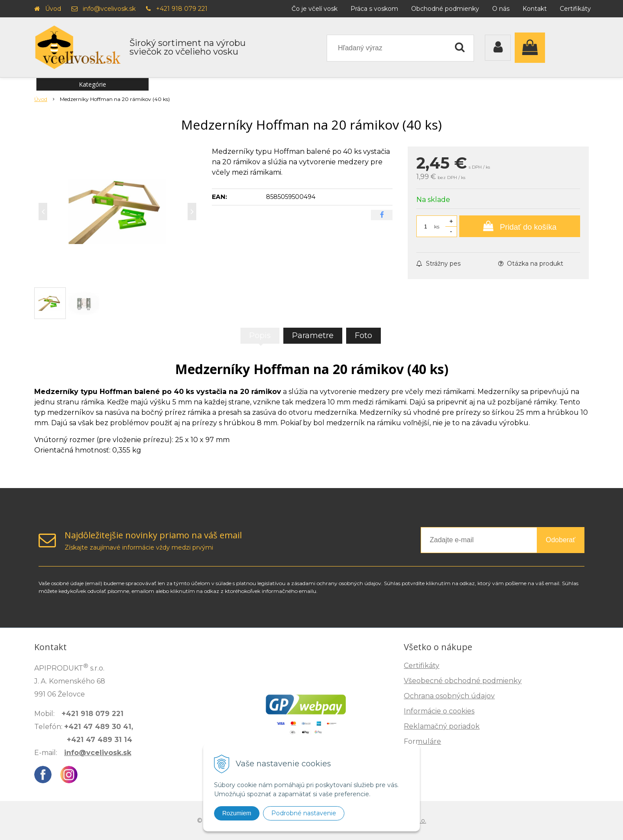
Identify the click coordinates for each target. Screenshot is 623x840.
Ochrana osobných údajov (449, 696)
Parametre (313, 335)
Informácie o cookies (439, 711)
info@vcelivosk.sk (109, 9)
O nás (501, 9)
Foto (363, 335)
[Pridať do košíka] (520, 226)
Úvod (53, 9)
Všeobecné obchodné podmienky (463, 681)
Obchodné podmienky (445, 9)
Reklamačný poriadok (442, 726)
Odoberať (561, 540)
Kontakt (535, 9)
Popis (260, 335)
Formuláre (422, 741)
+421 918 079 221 (182, 9)
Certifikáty (575, 9)
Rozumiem (237, 813)
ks (437, 226)
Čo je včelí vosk (315, 9)
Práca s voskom (374, 9)
